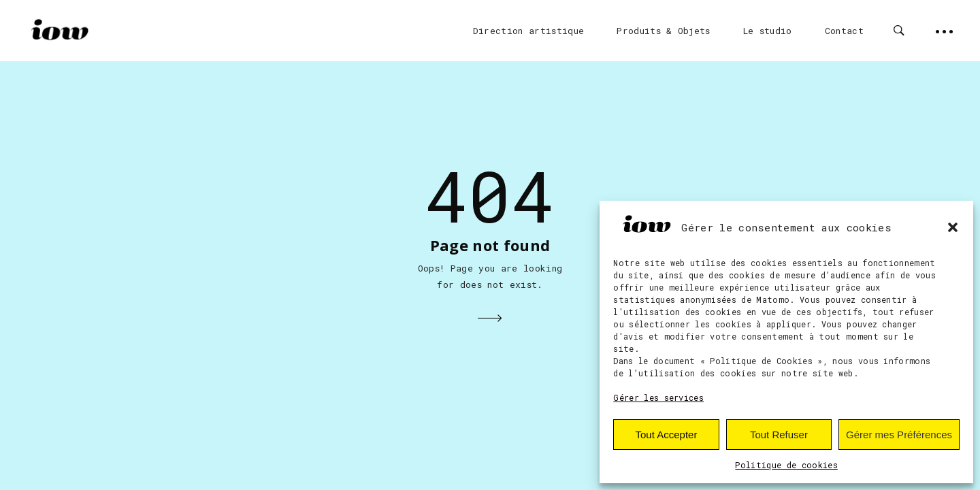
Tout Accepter (667, 435)
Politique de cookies (786, 465)
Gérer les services (658, 397)
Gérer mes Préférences (899, 435)
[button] (953, 227)
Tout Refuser (779, 435)
